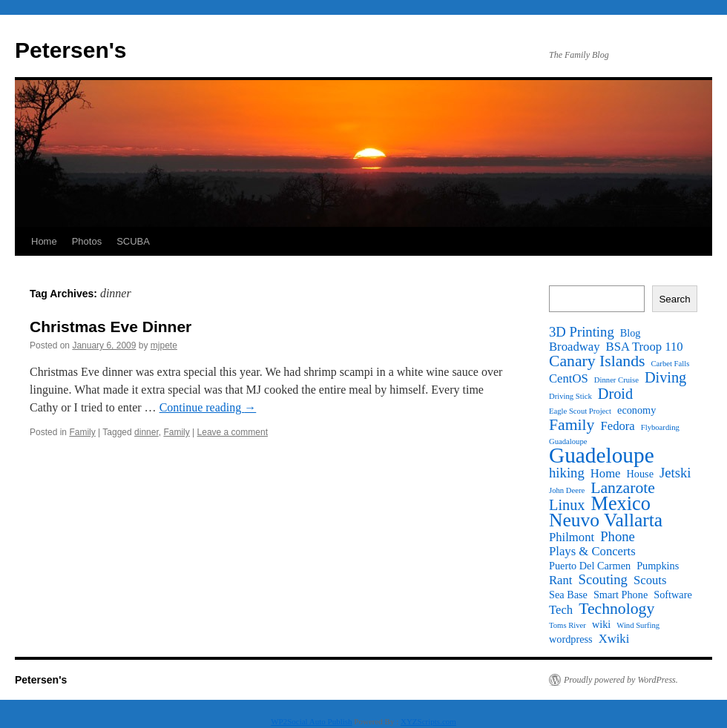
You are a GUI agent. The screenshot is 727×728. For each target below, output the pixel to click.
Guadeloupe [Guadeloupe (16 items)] (602, 455)
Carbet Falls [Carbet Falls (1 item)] (671, 364)
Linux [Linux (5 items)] (567, 505)
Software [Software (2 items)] (673, 595)
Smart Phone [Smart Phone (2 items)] (621, 595)
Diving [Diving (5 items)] (665, 377)
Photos (87, 241)
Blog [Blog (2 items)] (631, 333)
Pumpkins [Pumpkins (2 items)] (658, 566)
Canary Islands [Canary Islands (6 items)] (597, 361)
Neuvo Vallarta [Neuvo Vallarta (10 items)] (606, 520)
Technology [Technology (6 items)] (616, 609)
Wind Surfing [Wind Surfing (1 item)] (638, 625)
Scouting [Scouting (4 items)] (603, 580)
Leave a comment (233, 432)
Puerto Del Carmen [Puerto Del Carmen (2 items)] (590, 566)
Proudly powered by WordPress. (621, 680)
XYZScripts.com (428, 721)
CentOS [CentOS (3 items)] (569, 379)
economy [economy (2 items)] (636, 410)
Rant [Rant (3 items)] (561, 580)
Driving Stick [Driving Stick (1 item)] (570, 396)
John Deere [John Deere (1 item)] (567, 490)
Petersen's (71, 50)
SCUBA (133, 241)
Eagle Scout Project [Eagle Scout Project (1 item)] (580, 411)
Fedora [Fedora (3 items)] (617, 426)
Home (44, 241)
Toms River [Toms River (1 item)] (568, 625)
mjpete (164, 345)
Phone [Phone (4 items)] (618, 537)
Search (674, 299)
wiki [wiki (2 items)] (601, 624)
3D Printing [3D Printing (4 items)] (582, 332)
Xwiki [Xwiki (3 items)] (614, 639)
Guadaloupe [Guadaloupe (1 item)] (568, 441)
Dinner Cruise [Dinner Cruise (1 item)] (616, 380)
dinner (147, 432)
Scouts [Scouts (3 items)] (650, 580)
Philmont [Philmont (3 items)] (572, 537)
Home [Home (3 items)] (606, 474)
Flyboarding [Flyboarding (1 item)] (660, 427)
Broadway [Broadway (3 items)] (575, 347)
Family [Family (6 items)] (572, 425)
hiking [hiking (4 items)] (567, 473)
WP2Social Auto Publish (311, 721)
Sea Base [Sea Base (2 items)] (568, 595)
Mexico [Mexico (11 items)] (620, 504)
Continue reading (208, 407)
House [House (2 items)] (640, 474)
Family (82, 432)
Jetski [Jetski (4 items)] (675, 473)
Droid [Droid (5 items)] (615, 394)
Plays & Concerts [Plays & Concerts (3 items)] (592, 552)
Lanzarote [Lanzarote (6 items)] (623, 488)
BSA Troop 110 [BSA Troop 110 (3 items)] (645, 347)
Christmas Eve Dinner (111, 327)
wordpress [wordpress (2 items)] (571, 639)
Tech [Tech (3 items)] (561, 610)
